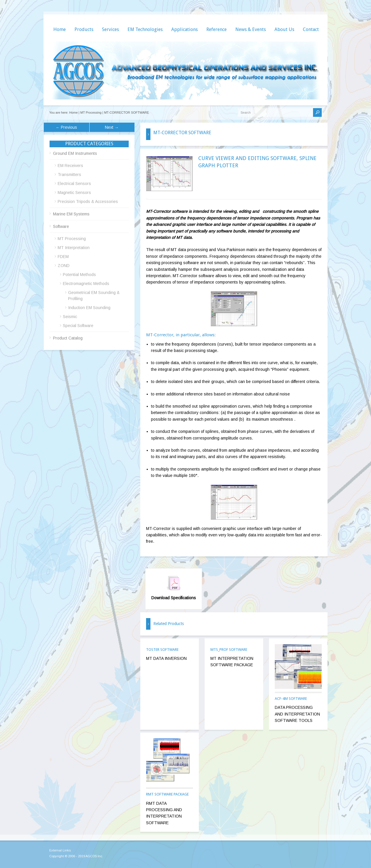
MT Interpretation (74, 248)
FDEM (63, 257)
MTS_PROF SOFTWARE (229, 650)
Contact (311, 29)
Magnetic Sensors (74, 193)
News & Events (251, 29)
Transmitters (69, 175)
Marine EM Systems (71, 214)
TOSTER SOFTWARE (162, 650)
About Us (284, 29)
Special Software (78, 326)
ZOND (64, 266)
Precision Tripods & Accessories (88, 201)
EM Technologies (145, 29)
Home (60, 29)
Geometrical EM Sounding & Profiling (94, 296)
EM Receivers (70, 166)
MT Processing (91, 112)
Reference (217, 29)
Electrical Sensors (74, 184)
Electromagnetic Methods (86, 284)
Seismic (70, 317)
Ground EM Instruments (75, 153)
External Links (60, 850)
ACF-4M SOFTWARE (291, 699)
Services (110, 29)
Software (61, 226)
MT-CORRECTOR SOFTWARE (127, 112)
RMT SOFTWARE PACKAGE (167, 794)
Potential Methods (79, 275)
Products (84, 29)
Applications (184, 29)
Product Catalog (68, 338)
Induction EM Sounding (89, 308)
